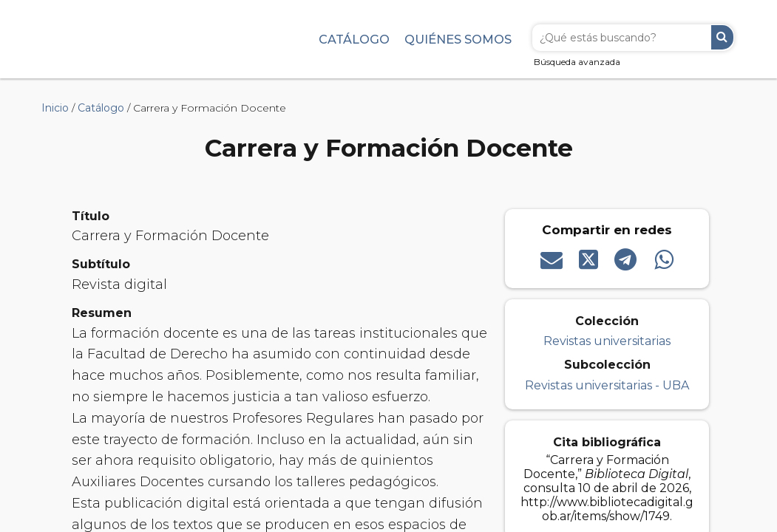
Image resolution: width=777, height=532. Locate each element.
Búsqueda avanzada (577, 62)
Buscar (722, 37)
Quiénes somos (458, 39)
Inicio (55, 108)
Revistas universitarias (607, 341)
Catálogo (354, 39)
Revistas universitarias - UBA (607, 385)
